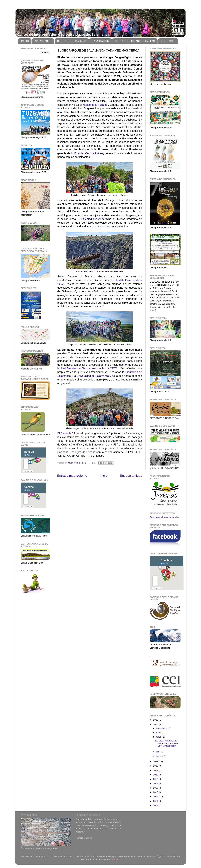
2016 (156, 792)
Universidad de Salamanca (93, 376)
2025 (156, 720)
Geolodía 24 (68, 433)
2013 (156, 805)
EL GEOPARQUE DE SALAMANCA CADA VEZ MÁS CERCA (167, 743)
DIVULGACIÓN (100, 41)
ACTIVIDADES (43, 41)
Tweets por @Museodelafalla (164, 517)
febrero (160, 756)
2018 (156, 783)
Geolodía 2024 (92, 219)
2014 (156, 801)
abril (158, 752)
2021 (156, 770)
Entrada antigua (131, 476)
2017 (156, 788)
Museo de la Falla (93, 105)
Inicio (104, 476)
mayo (159, 737)
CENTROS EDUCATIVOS (72, 41)
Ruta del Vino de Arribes (89, 153)
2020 (156, 775)
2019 (156, 779)
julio (158, 733)
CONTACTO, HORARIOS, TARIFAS (135, 41)
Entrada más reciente (72, 476)
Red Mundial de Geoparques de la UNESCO (89, 368)
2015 (156, 797)
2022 (156, 766)
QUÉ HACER (168, 41)
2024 (156, 724)
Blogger (115, 860)
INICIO (25, 41)
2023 (156, 762)
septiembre (162, 728)
